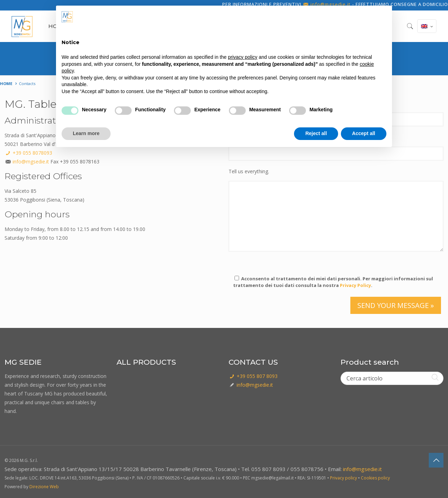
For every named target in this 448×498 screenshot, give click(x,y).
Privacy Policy (355, 285)
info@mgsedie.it (31, 162)
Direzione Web (44, 487)
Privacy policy (344, 478)
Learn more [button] (86, 133)
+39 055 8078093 (29, 153)
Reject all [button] (316, 133)
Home (6, 83)
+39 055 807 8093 (253, 376)
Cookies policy (375, 478)
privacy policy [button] (243, 57)
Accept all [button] (364, 133)
